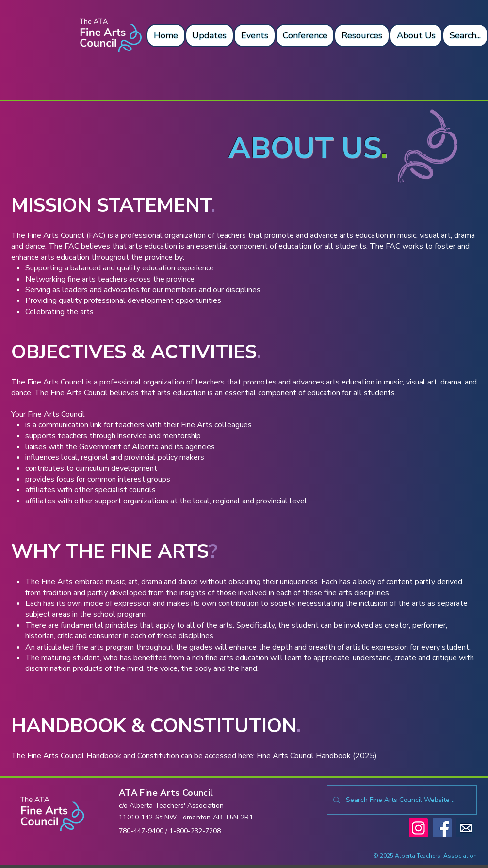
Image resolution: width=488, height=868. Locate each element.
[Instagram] (418, 828)
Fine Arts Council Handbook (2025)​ (317, 756)
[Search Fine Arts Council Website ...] (401, 800)
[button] (166, 35)
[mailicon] (466, 828)
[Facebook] (442, 828)
